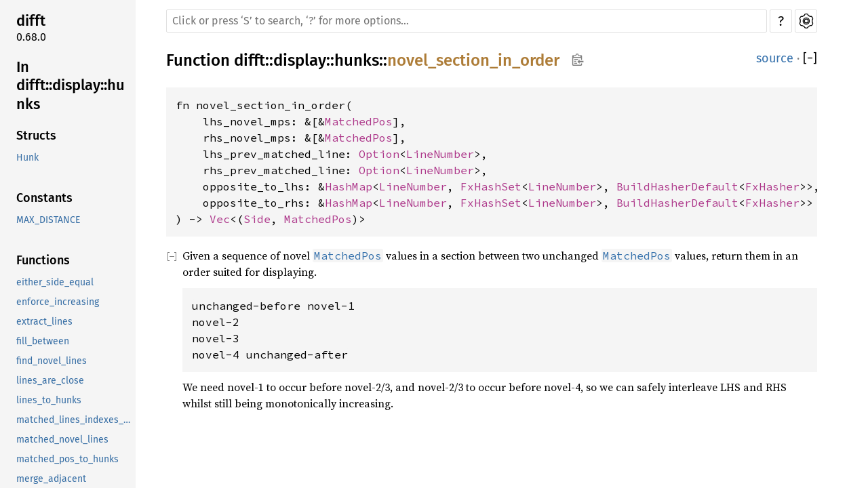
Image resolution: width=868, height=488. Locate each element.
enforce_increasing (58, 302)
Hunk (27, 158)
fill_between (43, 341)
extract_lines (44, 322)
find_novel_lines (52, 361)
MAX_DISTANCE (48, 220)
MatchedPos (359, 121)
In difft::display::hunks (71, 85)
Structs (36, 136)
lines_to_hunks (49, 400)
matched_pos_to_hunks (67, 459)
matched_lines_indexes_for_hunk (75, 420)
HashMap (349, 186)
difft (31, 21)
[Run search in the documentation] (467, 21)
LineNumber (440, 154)
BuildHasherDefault (677, 186)
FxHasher (772, 186)
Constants (44, 198)
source (775, 58)
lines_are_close (50, 381)
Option (379, 154)
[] (810, 59)
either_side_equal (55, 282)
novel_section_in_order (473, 60)
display (300, 60)
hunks (357, 60)
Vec (220, 219)
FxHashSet (491, 186)
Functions (43, 260)
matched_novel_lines (62, 440)
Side (257, 219)
